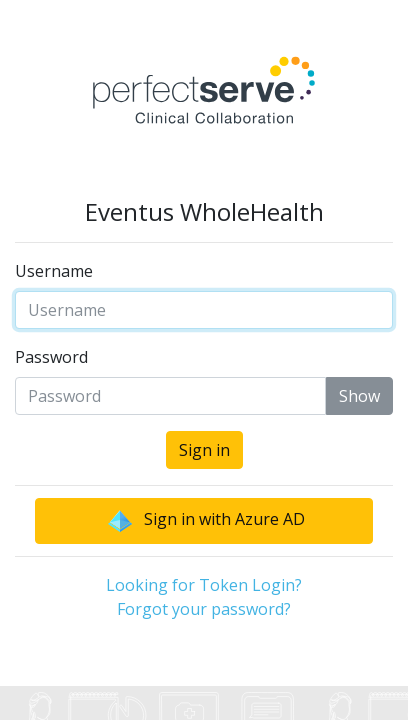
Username (54, 271)
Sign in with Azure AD (204, 521)
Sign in (204, 450)
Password (51, 357)
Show (359, 396)
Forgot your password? (204, 609)
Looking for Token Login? (204, 585)
